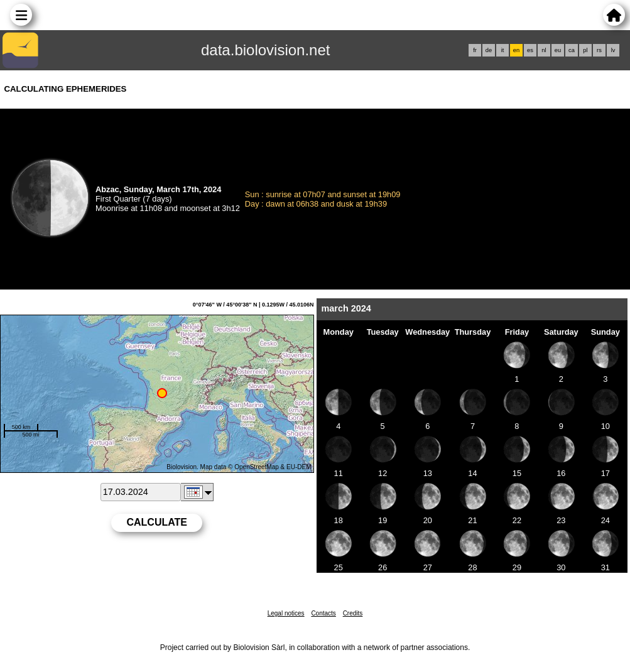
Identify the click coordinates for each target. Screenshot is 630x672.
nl (544, 50)
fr (475, 50)
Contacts (323, 613)
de (489, 50)
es (530, 50)
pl (585, 50)
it (503, 50)
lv (613, 50)
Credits (353, 613)
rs (599, 50)
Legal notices (286, 613)
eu (558, 50)
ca (572, 50)
